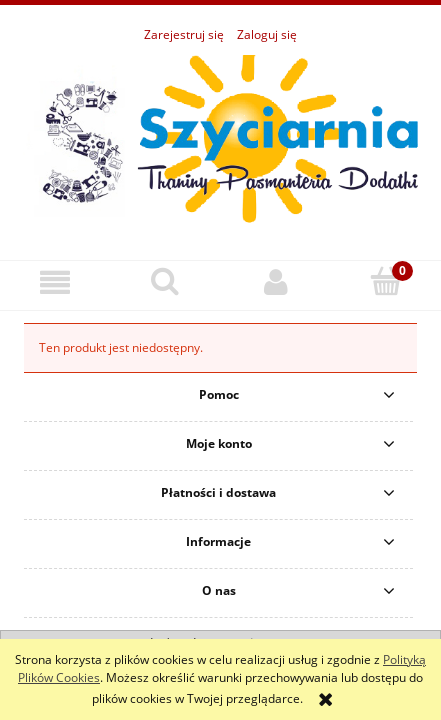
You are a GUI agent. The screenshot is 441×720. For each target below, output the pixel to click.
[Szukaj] (165, 281)
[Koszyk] (386, 281)
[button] (55, 282)
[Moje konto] (276, 282)
